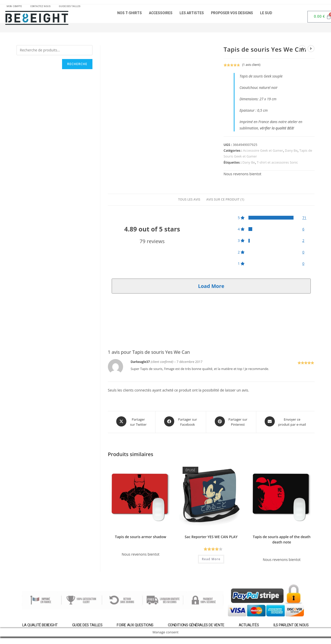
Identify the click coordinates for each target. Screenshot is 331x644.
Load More (211, 288)
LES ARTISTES (192, 15)
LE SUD (266, 15)
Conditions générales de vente (196, 626)
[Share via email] (285, 423)
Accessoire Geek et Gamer (263, 152)
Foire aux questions (135, 626)
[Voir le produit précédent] (302, 50)
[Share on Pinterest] (231, 423)
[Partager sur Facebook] (181, 423)
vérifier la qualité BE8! (277, 130)
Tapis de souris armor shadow (141, 538)
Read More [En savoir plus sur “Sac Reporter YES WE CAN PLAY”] (211, 560)
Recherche (77, 66)
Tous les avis (189, 201)
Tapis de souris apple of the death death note (282, 540)
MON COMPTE (16, 7)
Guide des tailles (86, 626)
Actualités (249, 626)
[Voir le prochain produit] (311, 50)
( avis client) (251, 66)
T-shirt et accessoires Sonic (277, 164)
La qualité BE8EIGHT (39, 626)
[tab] (189, 201)
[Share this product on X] (132, 423)
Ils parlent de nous (292, 626)
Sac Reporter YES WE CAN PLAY (211, 538)
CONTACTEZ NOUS (46, 7)
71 (304, 219)
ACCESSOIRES (161, 15)
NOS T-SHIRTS (130, 15)
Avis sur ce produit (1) (225, 201)
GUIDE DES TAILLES (79, 7)
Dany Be (291, 152)
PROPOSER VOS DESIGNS (232, 15)
